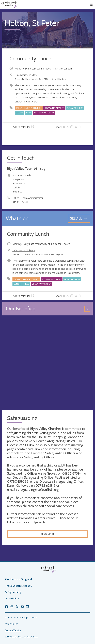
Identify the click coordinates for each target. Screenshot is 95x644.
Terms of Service (13, 630)
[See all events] (79, 219)
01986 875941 (20, 202)
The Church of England (18, 579)
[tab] (23, 127)
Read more (47, 534)
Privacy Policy (11, 624)
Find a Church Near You (18, 586)
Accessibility (12, 598)
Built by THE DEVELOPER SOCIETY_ (21, 637)
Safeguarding (13, 592)
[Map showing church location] (47, 363)
